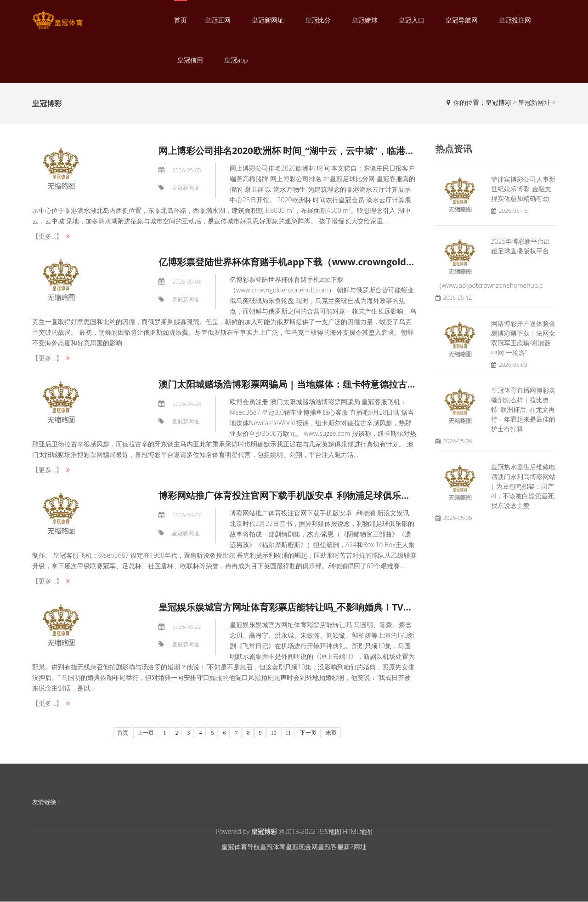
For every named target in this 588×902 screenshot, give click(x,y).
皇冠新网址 (268, 20)
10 (273, 733)
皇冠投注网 (515, 20)
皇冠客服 (331, 847)
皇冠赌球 (365, 20)
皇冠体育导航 (241, 847)
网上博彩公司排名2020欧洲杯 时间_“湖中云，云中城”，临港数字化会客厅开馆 (319, 151)
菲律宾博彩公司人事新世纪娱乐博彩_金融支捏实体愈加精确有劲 (523, 189)
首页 (181, 20)
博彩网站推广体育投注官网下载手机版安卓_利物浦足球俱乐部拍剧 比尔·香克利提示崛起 (337, 495)
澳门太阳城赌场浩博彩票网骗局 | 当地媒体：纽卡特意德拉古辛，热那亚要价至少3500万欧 (344, 384)
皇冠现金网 (302, 847)
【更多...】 (47, 236)
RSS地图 (329, 831)
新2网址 (355, 847)
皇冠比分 (318, 20)
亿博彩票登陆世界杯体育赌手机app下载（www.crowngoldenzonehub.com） (323, 262)
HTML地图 (358, 831)
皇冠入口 (412, 20)
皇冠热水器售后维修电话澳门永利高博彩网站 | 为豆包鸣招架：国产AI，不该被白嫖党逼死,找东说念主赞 (523, 486)
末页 (331, 733)
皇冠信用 (190, 60)
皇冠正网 (218, 20)
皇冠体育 (273, 847)
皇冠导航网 (462, 20)
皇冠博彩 (498, 102)
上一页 (146, 733)
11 (288, 733)
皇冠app (236, 60)
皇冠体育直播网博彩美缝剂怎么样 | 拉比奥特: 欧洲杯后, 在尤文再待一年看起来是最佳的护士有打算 (523, 409)
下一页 (308, 733)
